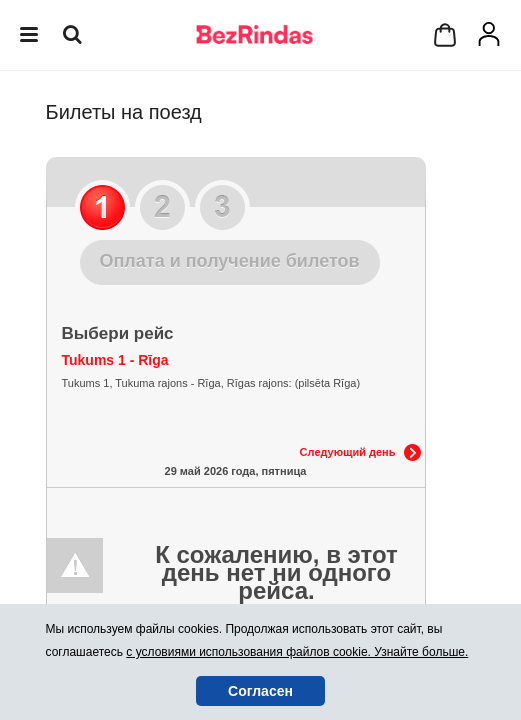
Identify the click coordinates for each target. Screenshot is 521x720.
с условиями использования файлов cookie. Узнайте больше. (297, 652)
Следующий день (348, 452)
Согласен (260, 691)
